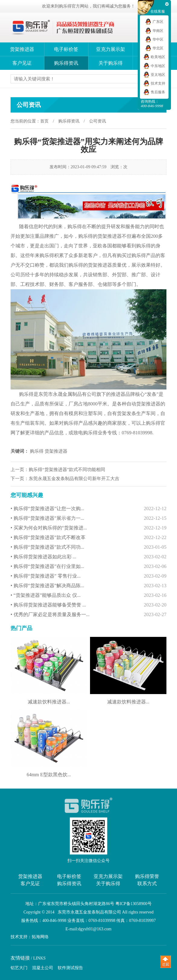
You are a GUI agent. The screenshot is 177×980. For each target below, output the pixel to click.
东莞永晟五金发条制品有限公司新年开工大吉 (74, 479)
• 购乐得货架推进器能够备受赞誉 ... (88, 605)
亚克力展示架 (111, 49)
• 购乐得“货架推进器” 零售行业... (88, 576)
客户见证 (22, 63)
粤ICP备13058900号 (134, 904)
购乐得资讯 (66, 63)
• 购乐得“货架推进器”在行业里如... (88, 566)
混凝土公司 (43, 968)
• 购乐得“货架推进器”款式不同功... (88, 547)
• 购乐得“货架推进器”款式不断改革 (88, 538)
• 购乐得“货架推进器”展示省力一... (88, 518)
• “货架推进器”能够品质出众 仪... (88, 595)
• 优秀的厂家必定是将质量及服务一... (88, 615)
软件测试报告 (70, 968)
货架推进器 (22, 49)
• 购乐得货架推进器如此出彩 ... (88, 557)
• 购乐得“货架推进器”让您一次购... (88, 509)
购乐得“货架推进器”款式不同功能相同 (67, 470)
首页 (44, 121)
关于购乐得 (111, 63)
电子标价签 (66, 49)
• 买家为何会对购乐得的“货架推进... (88, 528)
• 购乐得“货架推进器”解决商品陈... (88, 586)
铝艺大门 (19, 968)
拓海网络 (40, 937)
